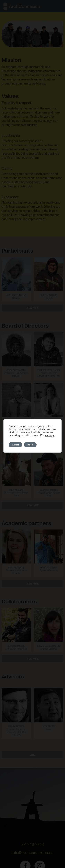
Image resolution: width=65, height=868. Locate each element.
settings (49, 435)
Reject (31, 445)
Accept (16, 445)
